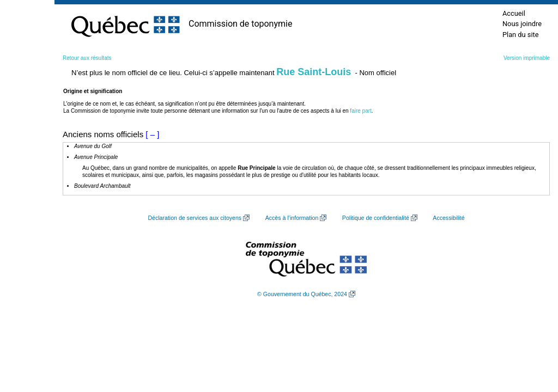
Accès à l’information (292, 218)
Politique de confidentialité (376, 218)
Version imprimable (527, 58)
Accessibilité (448, 218)
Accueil (514, 13)
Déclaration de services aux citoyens (195, 218)
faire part (360, 111)
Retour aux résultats (87, 58)
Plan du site (521, 35)
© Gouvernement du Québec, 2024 (302, 294)
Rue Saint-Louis (314, 72)
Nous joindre (522, 24)
